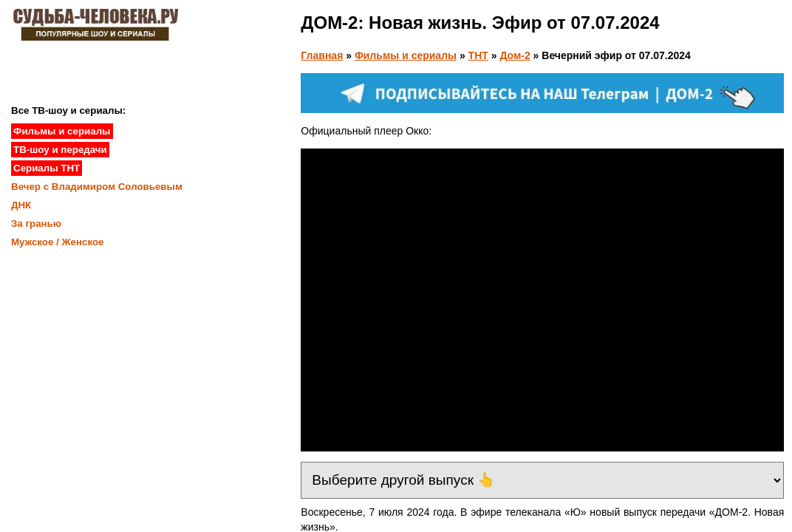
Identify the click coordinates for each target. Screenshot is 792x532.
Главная (322, 55)
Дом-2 (515, 55)
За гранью (36, 224)
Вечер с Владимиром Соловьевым (97, 187)
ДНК (21, 205)
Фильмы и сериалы (406, 55)
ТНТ (478, 55)
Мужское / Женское (58, 242)
